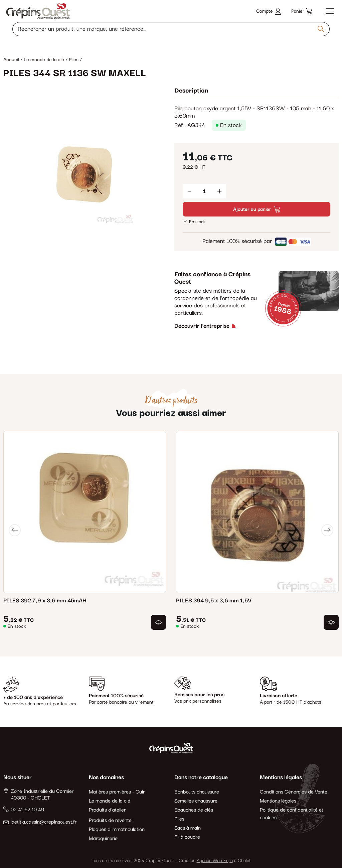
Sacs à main (188, 828)
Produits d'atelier (107, 810)
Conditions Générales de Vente (294, 792)
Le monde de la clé (110, 801)
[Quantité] (204, 191)
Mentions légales (278, 801)
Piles (179, 819)
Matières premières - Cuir (117, 792)
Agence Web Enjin (215, 861)
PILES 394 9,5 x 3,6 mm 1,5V (214, 601)
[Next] (327, 530)
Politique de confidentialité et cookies (292, 814)
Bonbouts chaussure (197, 792)
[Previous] (15, 530)
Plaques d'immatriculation (117, 829)
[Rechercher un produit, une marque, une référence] (171, 29)
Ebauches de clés (194, 810)
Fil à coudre (187, 837)
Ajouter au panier (256, 209)
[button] (158, 622)
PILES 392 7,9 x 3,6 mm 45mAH (45, 601)
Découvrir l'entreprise (202, 326)
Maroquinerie (103, 838)
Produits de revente (110, 820)
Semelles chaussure (196, 801)
